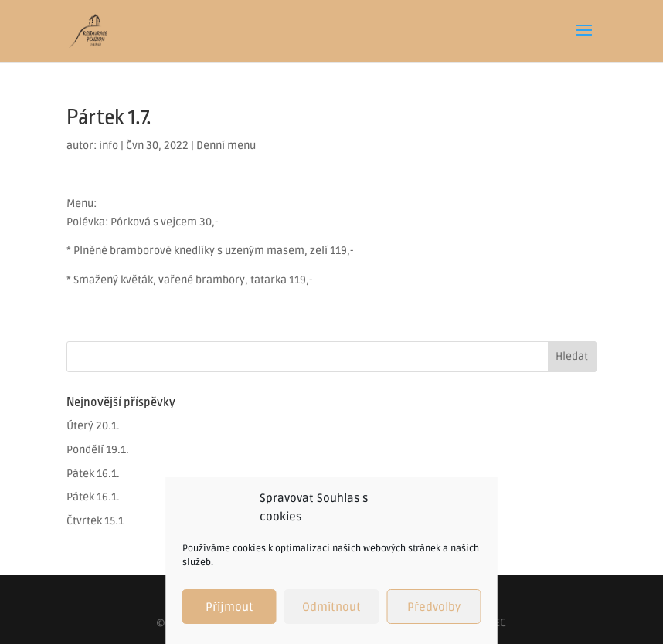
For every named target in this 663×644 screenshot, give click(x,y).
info (109, 146)
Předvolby (434, 607)
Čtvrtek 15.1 (95, 521)
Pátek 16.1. (93, 474)
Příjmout (229, 607)
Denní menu (226, 146)
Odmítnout (331, 607)
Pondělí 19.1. (98, 450)
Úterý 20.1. (93, 426)
